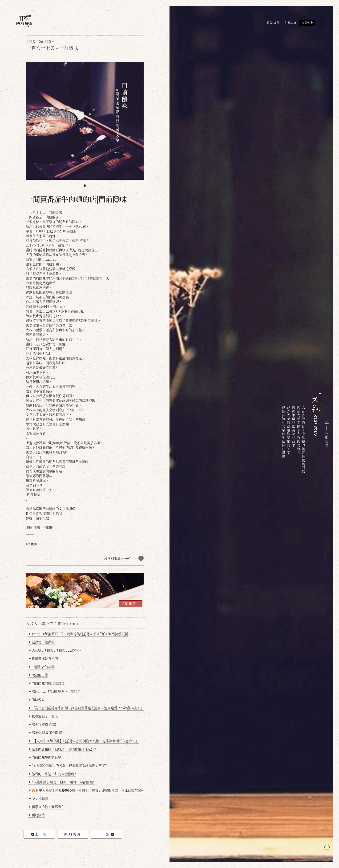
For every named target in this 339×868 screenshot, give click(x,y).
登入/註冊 (273, 23)
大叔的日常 (39, 675)
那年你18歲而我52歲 (46, 733)
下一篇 (106, 834)
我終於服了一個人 (44, 716)
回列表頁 (73, 834)
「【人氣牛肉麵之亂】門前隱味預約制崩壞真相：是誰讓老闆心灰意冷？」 (84, 741)
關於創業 (37, 815)
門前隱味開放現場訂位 (47, 683)
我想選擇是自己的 (44, 658)
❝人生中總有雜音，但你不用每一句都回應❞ (62, 782)
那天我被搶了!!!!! (43, 724)
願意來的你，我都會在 (47, 807)
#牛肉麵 (32, 544)
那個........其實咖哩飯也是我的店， (57, 691)
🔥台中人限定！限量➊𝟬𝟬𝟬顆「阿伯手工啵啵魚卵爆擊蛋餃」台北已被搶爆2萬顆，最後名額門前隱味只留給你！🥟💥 (88, 790)
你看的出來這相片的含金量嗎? (53, 774)
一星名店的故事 (42, 667)
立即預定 (307, 23)
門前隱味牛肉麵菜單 (45, 757)
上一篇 (39, 834)
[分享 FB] (141, 558)
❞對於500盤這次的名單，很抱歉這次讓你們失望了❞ (68, 765)
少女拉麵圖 (39, 798)
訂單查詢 (291, 23)
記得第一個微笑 (42, 642)
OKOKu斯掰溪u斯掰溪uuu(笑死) (55, 650)
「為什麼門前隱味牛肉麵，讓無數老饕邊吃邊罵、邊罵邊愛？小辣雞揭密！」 (87, 708)
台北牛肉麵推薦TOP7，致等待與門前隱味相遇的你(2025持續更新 (79, 634)
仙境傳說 (37, 700)
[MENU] (323, 23)
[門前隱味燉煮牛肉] (24, 21)
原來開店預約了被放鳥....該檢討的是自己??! (63, 749)
